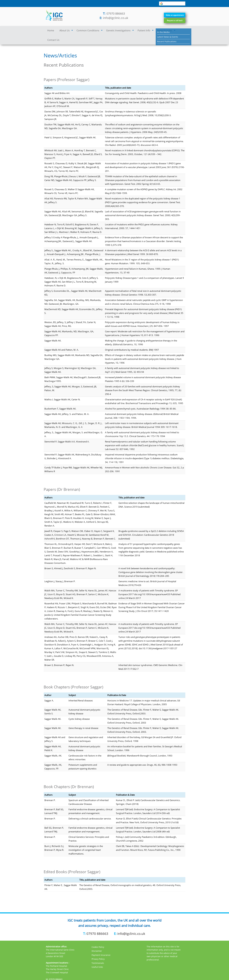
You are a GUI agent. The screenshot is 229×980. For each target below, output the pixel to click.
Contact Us (173, 31)
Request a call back (172, 21)
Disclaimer (97, 941)
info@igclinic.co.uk (116, 18)
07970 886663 (116, 13)
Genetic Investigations (112, 31)
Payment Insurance (101, 945)
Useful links (97, 957)
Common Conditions (84, 31)
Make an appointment (172, 13)
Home (50, 31)
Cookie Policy (98, 937)
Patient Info (135, 31)
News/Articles (154, 31)
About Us (63, 31)
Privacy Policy (98, 949)
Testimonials (98, 953)
